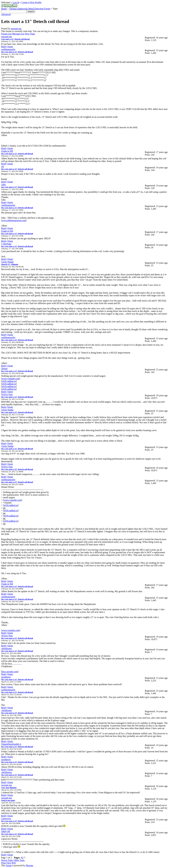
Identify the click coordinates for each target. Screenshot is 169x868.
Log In (16, 2)
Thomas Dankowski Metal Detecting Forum (30, 9)
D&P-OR (6, 831)
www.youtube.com (11, 379)
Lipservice (6, 819)
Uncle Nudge (7, 262)
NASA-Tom (7, 394)
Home (4, 9)
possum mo (16, 29)
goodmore (6, 677)
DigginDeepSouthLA (11, 744)
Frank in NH (7, 151)
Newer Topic (7, 860)
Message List (18, 34)
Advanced (6, 14)
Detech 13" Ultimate (10, 264)
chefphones (7, 648)
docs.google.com (10, 672)
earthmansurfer (8, 49)
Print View (6, 863)
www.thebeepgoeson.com (14, 220)
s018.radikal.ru (9, 381)
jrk (3, 166)
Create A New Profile (31, 2)
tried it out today (8, 800)
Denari (4, 369)
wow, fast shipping (9, 788)
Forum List (6, 34)
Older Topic (19, 860)
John (3, 185)
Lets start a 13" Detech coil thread (15, 39)
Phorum (29, 865)
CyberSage (6, 244)
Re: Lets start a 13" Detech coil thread (17, 52)
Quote (10, 47)
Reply (4, 47)
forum (9, 865)
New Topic (30, 34)
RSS (14, 863)
